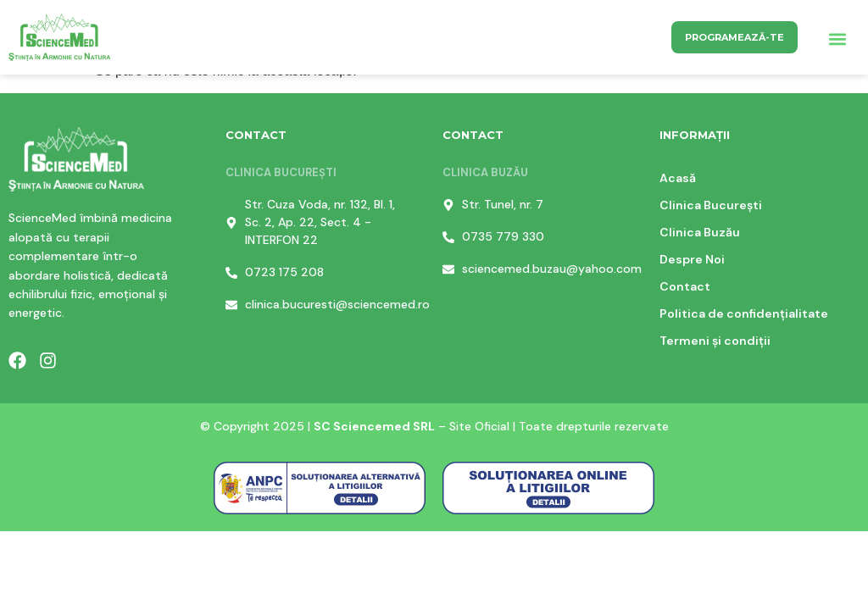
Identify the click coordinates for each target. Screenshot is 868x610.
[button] (837, 39)
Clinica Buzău (700, 232)
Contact (685, 286)
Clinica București (711, 205)
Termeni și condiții (715, 341)
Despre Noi (692, 259)
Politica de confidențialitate (744, 313)
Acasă (678, 178)
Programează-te (734, 37)
